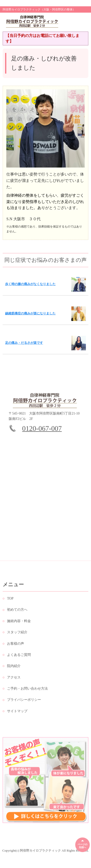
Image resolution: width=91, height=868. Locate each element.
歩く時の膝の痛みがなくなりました (30, 284)
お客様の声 (16, 645)
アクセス (14, 679)
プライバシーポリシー (24, 701)
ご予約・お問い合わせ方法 (27, 690)
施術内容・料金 (19, 622)
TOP (10, 600)
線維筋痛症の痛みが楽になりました (30, 313)
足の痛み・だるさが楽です (24, 343)
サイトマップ (17, 712)
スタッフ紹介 (17, 634)
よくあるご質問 (19, 656)
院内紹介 (14, 667)
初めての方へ (17, 611)
